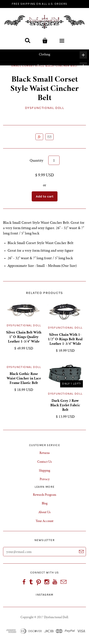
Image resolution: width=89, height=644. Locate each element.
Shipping (44, 471)
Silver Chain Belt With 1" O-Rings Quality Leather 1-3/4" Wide (24, 337)
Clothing (63, 55)
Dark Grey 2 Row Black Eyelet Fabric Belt (65, 405)
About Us (44, 513)
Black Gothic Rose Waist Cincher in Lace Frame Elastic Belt (24, 379)
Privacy (45, 480)
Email (49, 137)
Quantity (37, 161)
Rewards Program (45, 495)
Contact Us (44, 462)
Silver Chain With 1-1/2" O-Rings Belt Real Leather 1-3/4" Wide (65, 339)
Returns (45, 453)
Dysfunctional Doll (45, 108)
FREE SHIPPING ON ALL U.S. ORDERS (39, 4)
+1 (39, 137)
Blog (45, 504)
